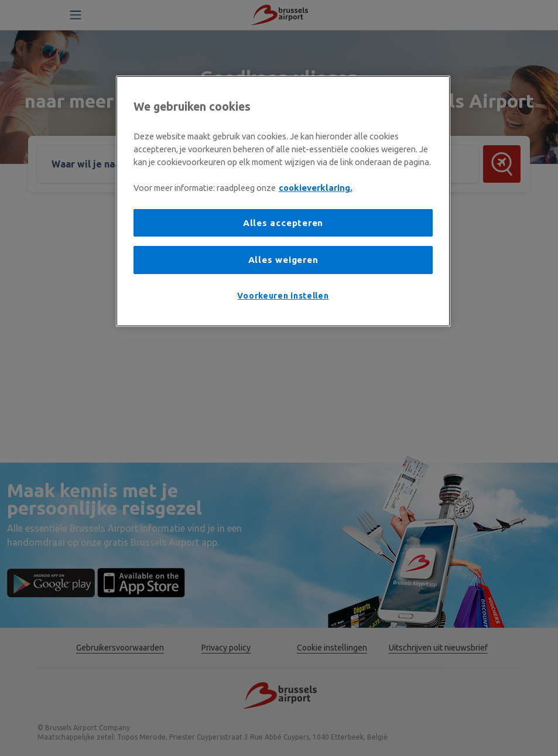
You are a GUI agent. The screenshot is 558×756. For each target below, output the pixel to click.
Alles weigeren (283, 260)
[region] (283, 201)
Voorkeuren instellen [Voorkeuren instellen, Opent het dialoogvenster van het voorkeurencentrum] (283, 296)
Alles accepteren (283, 223)
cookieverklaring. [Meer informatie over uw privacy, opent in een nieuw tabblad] (316, 188)
